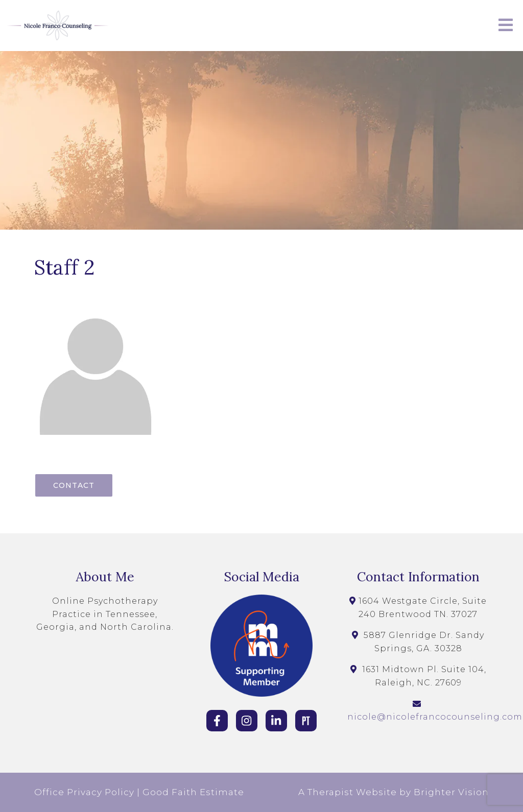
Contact (74, 485)
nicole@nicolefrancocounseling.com (435, 717)
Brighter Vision (451, 792)
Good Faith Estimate (193, 792)
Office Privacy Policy (84, 792)
